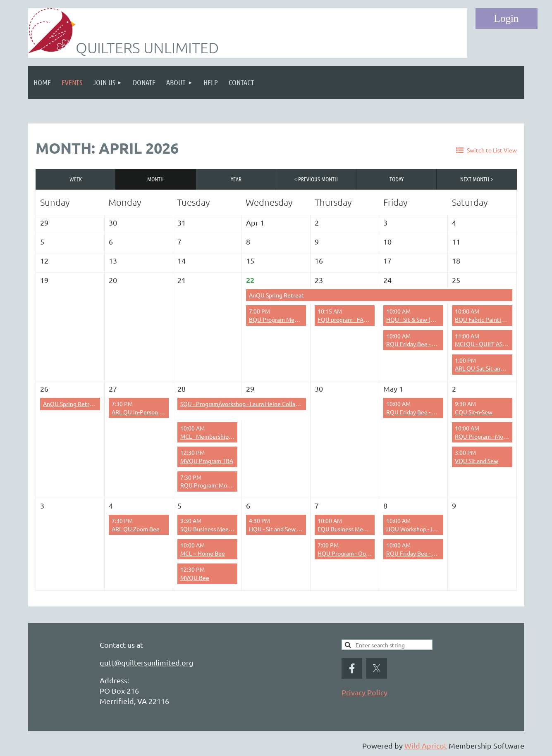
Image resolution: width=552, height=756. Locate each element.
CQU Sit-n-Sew (474, 412)
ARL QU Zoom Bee (136, 529)
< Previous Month (316, 179)
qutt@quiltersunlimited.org (146, 662)
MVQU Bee (195, 578)
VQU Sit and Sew (477, 461)
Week (76, 179)
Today (397, 179)
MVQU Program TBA (207, 461)
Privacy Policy (364, 692)
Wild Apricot (426, 745)
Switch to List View (492, 150)
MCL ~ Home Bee (203, 553)
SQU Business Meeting (210, 529)
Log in (507, 19)
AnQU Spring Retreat (276, 295)
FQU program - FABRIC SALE (354, 319)
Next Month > (477, 179)
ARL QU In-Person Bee (141, 412)
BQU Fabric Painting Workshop (495, 319)
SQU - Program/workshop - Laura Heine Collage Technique (255, 404)
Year (236, 179)
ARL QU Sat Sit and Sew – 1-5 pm (497, 368)
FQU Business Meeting (347, 529)
